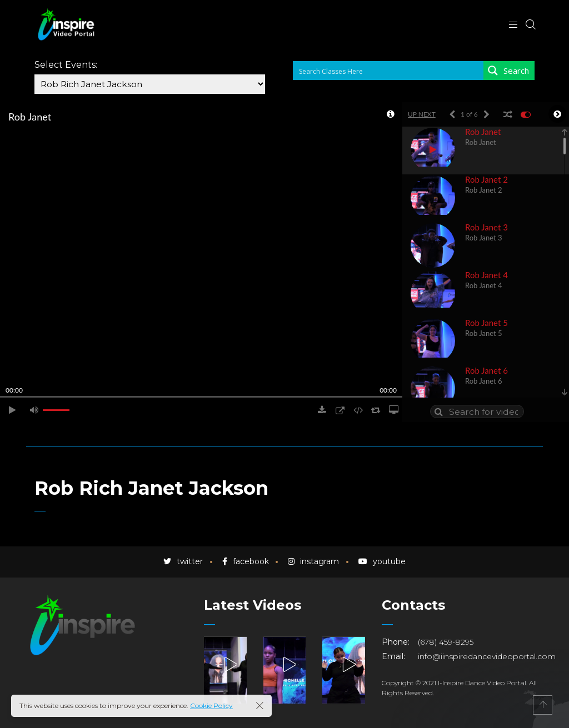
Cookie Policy (211, 706)
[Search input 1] (389, 71)
